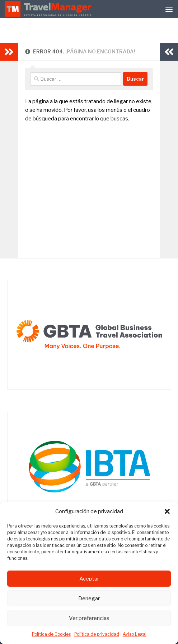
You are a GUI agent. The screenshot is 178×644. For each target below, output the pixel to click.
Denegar (89, 598)
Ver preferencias (89, 618)
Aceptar (89, 579)
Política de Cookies (51, 634)
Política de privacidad (97, 634)
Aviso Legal (135, 634)
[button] (167, 511)
